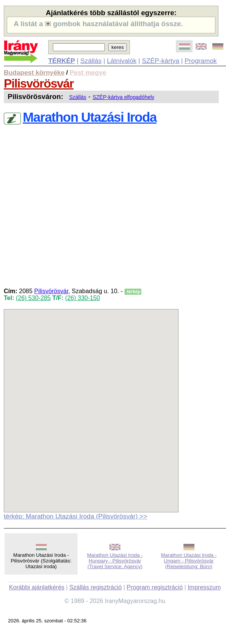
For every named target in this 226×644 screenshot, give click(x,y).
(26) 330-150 (83, 298)
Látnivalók (122, 61)
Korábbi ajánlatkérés (37, 587)
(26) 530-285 (33, 298)
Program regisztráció (155, 587)
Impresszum (204, 587)
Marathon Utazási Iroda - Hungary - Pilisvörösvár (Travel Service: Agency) (115, 561)
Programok (201, 61)
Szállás (91, 61)
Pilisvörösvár (39, 83)
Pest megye (88, 72)
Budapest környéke (34, 72)
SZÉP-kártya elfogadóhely (124, 97)
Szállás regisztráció (96, 587)
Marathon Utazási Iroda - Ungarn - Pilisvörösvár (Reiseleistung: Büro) (189, 561)
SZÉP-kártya (161, 61)
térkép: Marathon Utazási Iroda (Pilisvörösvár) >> (76, 516)
